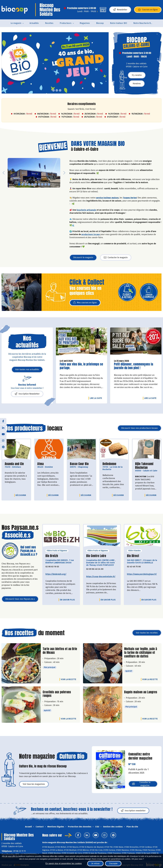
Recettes (49, 23)
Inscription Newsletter (27, 394)
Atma (40, 464)
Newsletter (120, 10)
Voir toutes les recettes (147, 633)
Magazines (85, 23)
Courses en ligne (148, 10)
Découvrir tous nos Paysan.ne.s (20, 599)
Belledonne (109, 464)
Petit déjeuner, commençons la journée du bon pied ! (134, 366)
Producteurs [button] (66, 23)
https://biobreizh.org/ (56, 574)
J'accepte (113, 863)
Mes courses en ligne (85, 303)
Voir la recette (68, 679)
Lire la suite (97, 398)
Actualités (34, 23)
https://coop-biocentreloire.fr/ (101, 577)
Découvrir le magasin (83, 257)
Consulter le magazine (141, 784)
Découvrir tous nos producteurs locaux (139, 428)
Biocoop (100, 23)
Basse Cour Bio (79, 464)
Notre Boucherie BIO (143, 23)
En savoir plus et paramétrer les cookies (64, 863)
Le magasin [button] (16, 23)
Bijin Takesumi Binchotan (147, 466)
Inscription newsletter (133, 811)
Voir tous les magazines (34, 784)
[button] (4, 63)
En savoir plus (67, 600)
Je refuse (95, 863)
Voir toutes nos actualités (27, 369)
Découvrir (21, 495)
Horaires (137, 84)
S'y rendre (137, 75)
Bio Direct (133, 556)
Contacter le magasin (116, 258)
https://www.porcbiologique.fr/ (142, 574)
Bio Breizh (52, 556)
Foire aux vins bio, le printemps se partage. (81, 366)
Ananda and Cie (14, 464)
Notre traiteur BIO (118, 23)
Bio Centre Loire (96, 556)
